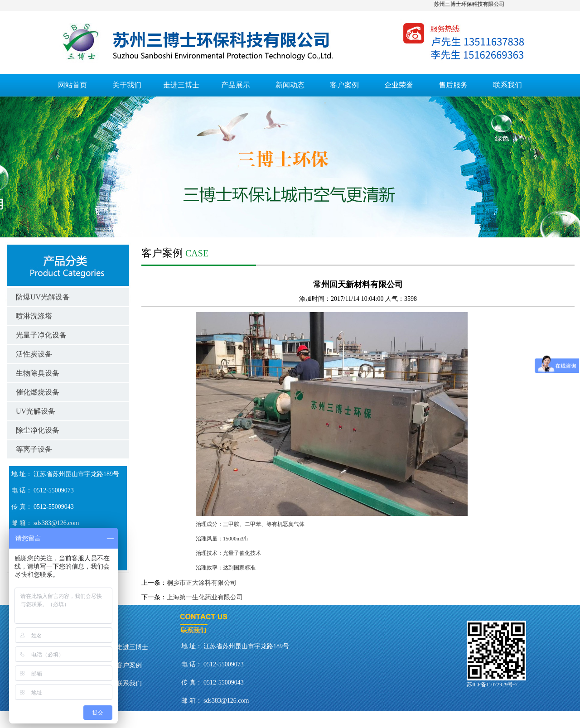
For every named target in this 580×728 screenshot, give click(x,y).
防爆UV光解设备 (43, 297)
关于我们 (127, 85)
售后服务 (453, 85)
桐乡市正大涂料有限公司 (202, 583)
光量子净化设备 (41, 335)
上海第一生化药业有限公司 (205, 597)
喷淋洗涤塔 (34, 316)
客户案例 (344, 85)
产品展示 (236, 85)
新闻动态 (290, 85)
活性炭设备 (34, 354)
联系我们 (507, 85)
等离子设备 (34, 449)
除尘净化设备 (38, 430)
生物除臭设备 (38, 373)
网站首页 (72, 85)
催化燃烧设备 (38, 392)
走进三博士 (181, 85)
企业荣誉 (399, 85)
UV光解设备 (36, 411)
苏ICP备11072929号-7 (492, 685)
